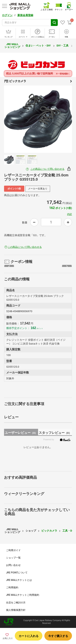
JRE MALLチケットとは (19, 580)
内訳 (70, 214)
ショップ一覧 (13, 558)
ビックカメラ (38, 81)
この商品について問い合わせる (47, 169)
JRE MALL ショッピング (12, 46)
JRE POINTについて (17, 573)
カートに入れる (29, 636)
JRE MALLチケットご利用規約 (23, 595)
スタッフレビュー (55, 433)
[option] (38, 119)
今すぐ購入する (58, 636)
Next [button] (63, 119)
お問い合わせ (13, 565)
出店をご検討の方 (16, 603)
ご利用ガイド (13, 550)
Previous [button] (13, 119)
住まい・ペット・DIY (38, 46)
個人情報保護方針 (16, 610)
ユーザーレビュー (21, 433)
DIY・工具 (63, 46)
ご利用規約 (12, 587)
